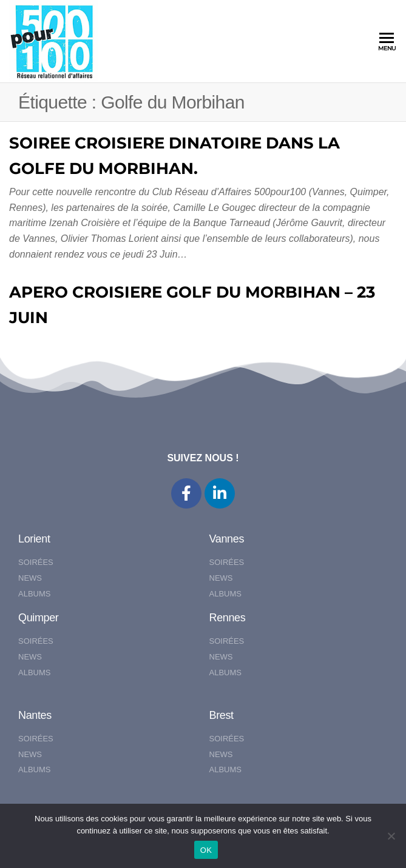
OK (206, 850)
